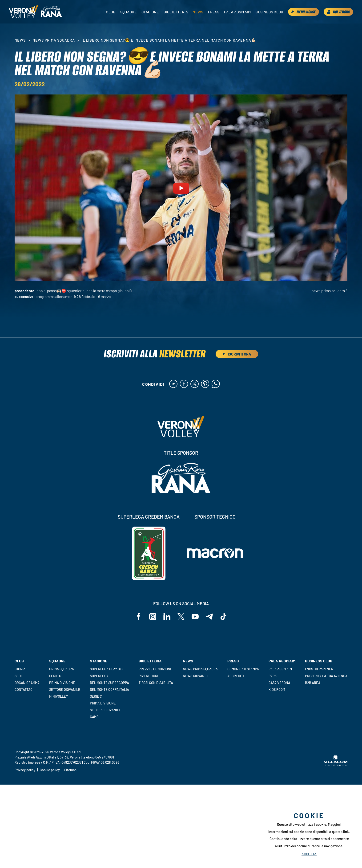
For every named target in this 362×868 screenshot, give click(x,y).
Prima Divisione (62, 683)
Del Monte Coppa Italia (109, 690)
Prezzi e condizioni (155, 669)
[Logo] (24, 12)
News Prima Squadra (54, 40)
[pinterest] (205, 384)
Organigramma (27, 683)
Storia (20, 669)
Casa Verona (279, 683)
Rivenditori (148, 676)
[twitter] (195, 384)
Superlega (99, 676)
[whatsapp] (216, 384)
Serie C (55, 676)
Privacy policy (25, 770)
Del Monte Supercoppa (109, 683)
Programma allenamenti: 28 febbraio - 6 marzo (73, 296)
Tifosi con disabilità (156, 683)
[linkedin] (173, 384)
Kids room (277, 690)
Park (273, 676)
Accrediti (236, 676)
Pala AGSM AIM (280, 669)
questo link (340, 832)
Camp (94, 717)
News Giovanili (196, 676)
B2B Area (313, 683)
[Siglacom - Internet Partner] (336, 765)
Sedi (18, 676)
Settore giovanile (65, 690)
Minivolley (58, 696)
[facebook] (184, 384)
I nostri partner (319, 669)
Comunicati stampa (243, 669)
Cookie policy (50, 770)
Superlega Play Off (107, 669)
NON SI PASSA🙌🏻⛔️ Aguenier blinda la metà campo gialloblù (84, 291)
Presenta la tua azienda (326, 676)
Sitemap (70, 770)
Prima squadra (62, 669)
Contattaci (24, 690)
